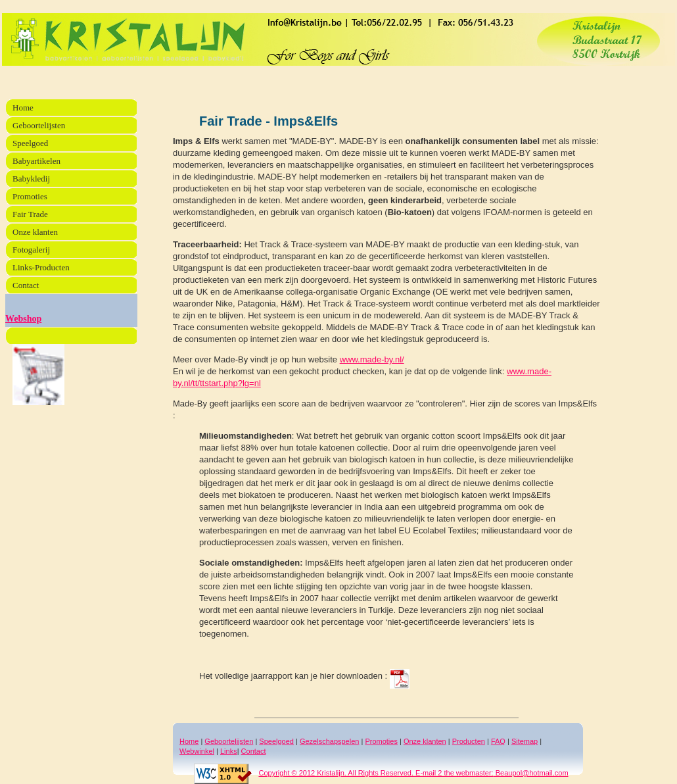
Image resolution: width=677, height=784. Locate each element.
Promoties (381, 741)
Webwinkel (197, 751)
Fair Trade (30, 214)
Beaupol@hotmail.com (531, 773)
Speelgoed (276, 741)
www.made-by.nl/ (372, 359)
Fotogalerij (31, 250)
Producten (469, 741)
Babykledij (31, 179)
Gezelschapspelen (330, 741)
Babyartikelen (36, 161)
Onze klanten (425, 741)
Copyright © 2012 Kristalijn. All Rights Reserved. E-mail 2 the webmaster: (343, 773)
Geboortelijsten (229, 741)
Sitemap (525, 741)
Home (189, 741)
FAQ (498, 741)
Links (229, 751)
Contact (254, 751)
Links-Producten (41, 267)
